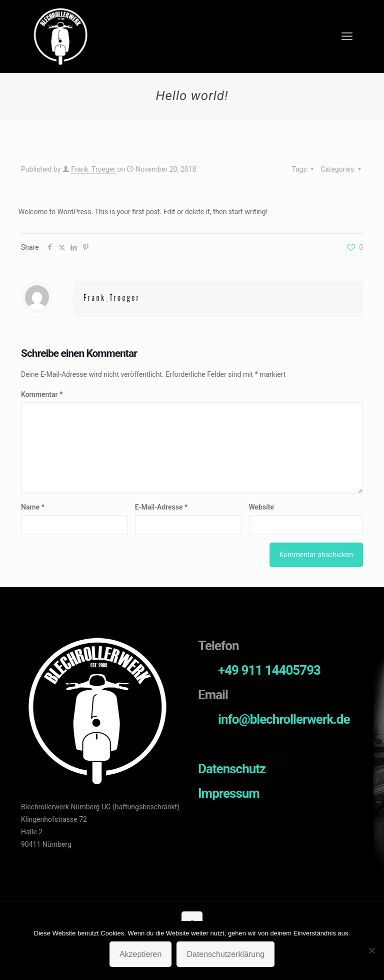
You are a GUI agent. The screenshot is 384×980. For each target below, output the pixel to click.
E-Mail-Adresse (161, 507)
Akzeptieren (141, 954)
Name (33, 507)
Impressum (229, 793)
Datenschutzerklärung (225, 954)
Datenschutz (232, 769)
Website (261, 507)
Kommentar (42, 394)
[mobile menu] (347, 37)
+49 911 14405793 (269, 670)
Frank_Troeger (93, 169)
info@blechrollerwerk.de (284, 719)
